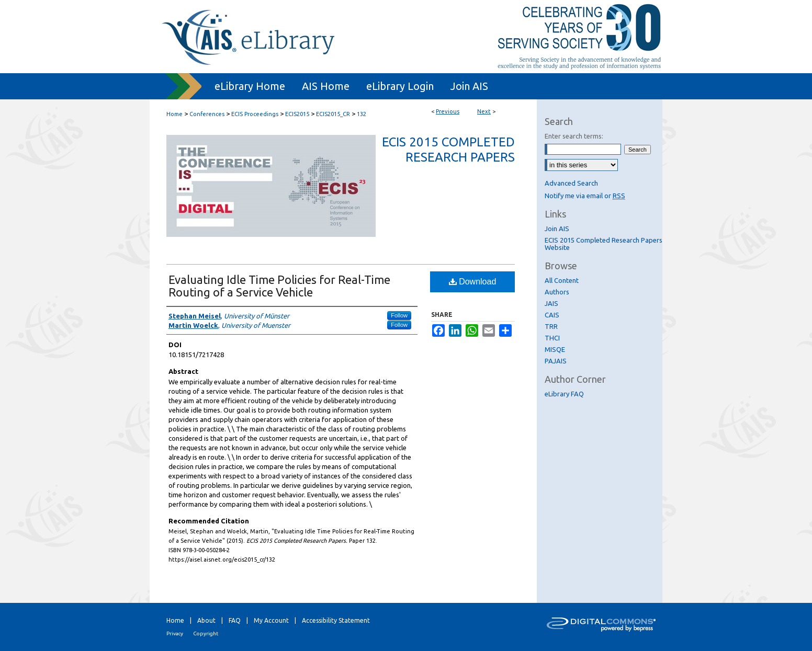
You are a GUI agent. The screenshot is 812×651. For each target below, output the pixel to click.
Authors (557, 292)
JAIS (551, 303)
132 (362, 114)
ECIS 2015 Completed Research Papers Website (604, 244)
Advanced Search (571, 183)
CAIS (552, 315)
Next (484, 111)
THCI (552, 338)
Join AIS (557, 229)
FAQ (235, 620)
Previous (448, 111)
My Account (271, 620)
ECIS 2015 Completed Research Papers (448, 150)
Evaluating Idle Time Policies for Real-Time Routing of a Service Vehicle (279, 286)
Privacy (175, 633)
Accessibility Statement (336, 620)
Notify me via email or (585, 196)
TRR (551, 326)
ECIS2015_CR (333, 114)
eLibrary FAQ (564, 394)
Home (174, 114)
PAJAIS (556, 361)
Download (473, 282)
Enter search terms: (574, 136)
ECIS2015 (297, 114)
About (206, 620)
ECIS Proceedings (255, 114)
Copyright (206, 633)
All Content (562, 280)
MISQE (555, 349)
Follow (399, 315)
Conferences (207, 114)
